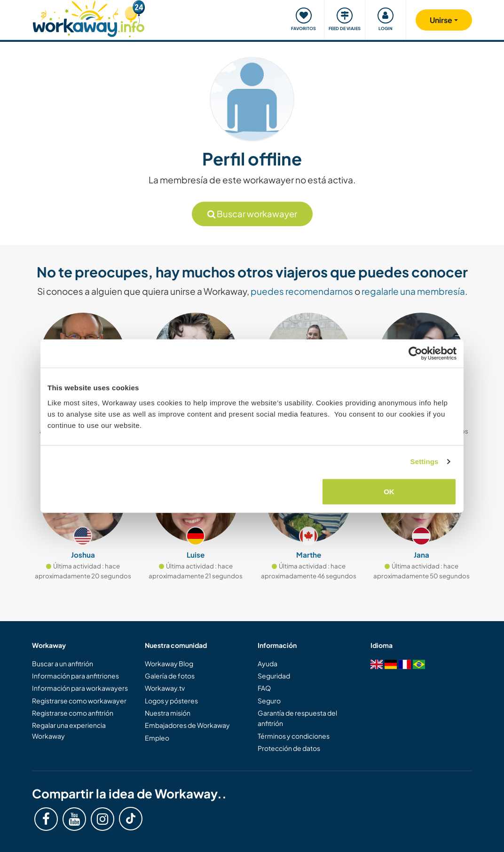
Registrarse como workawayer (79, 701)
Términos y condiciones (294, 736)
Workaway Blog (169, 663)
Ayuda (268, 663)
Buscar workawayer (252, 214)
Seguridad (274, 676)
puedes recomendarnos (302, 291)
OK (389, 491)
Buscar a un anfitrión (63, 663)
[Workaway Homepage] (89, 18)
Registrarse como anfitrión (73, 713)
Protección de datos (289, 748)
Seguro (269, 701)
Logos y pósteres (171, 701)
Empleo (157, 738)
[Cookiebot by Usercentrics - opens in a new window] (415, 354)
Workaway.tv (165, 688)
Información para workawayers (80, 688)
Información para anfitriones (75, 676)
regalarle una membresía (413, 291)
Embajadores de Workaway (187, 725)
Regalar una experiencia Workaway (69, 730)
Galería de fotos (170, 676)
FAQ (264, 688)
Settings (425, 461)
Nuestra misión (168, 713)
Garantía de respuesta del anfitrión (297, 718)
